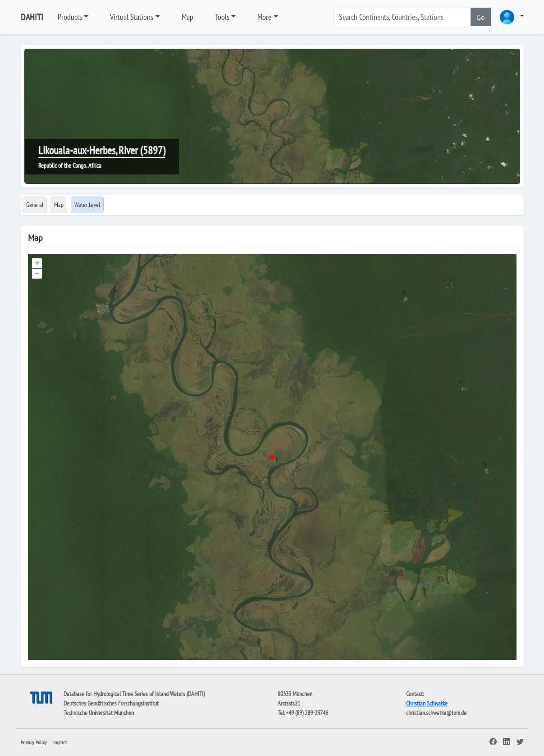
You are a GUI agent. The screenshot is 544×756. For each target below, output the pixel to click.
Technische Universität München (99, 713)
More (264, 17)
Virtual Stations (132, 17)
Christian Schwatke (427, 703)
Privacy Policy (34, 742)
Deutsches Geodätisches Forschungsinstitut (111, 703)
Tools (222, 17)
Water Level (87, 205)
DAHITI (32, 17)
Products (70, 17)
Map (187, 17)
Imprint (60, 742)
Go (481, 17)
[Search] (402, 17)
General (35, 205)
